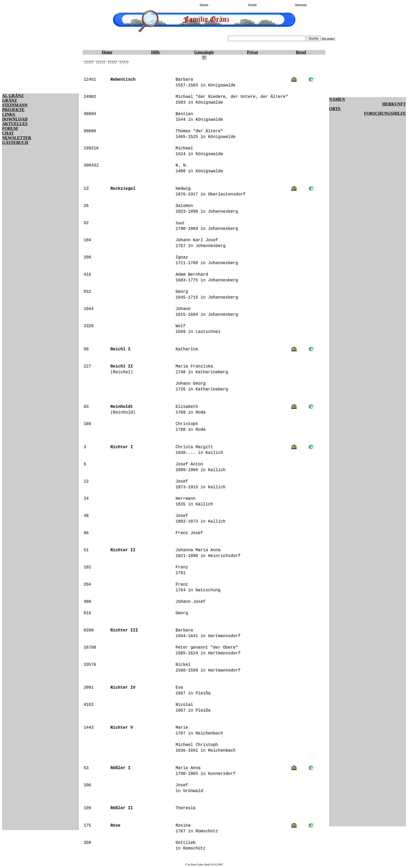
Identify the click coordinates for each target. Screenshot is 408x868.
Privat (253, 52)
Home (107, 52)
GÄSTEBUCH (15, 142)
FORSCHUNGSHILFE (385, 113)
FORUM (10, 128)
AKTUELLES (15, 124)
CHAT (8, 133)
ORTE (335, 109)
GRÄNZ (10, 100)
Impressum (301, 5)
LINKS (9, 114)
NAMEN (337, 99)
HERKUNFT (394, 104)
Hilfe (156, 52)
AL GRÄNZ (13, 96)
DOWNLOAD (15, 119)
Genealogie (204, 52)
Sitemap (204, 5)
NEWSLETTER (17, 138)
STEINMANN (15, 105)
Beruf (301, 52)
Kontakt (252, 5)
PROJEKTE (13, 110)
